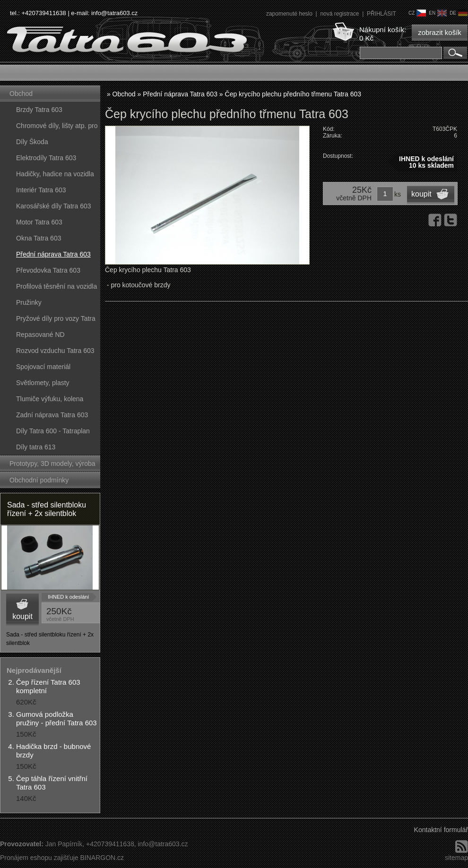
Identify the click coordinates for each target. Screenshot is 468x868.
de (459, 13)
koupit (22, 616)
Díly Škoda (32, 142)
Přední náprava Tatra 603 (53, 254)
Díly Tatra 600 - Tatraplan (53, 431)
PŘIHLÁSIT (381, 14)
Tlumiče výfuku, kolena (50, 399)
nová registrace (340, 14)
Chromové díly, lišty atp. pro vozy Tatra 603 (57, 128)
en (438, 13)
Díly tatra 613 (36, 447)
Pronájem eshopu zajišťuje (39, 858)
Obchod (21, 94)
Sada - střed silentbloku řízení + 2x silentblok (47, 509)
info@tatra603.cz (114, 13)
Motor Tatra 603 (39, 222)
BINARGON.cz (102, 858)
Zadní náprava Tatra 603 (52, 415)
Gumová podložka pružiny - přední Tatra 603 (56, 718)
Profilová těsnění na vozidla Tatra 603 (56, 288)
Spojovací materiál (43, 367)
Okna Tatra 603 (39, 238)
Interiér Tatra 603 (41, 190)
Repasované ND (40, 335)
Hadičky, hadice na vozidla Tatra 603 (55, 176)
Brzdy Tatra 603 (39, 110)
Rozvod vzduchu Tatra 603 (55, 351)
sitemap (456, 858)
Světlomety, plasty (43, 383)
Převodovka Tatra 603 (48, 270)
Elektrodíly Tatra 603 (46, 158)
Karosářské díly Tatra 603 (54, 206)
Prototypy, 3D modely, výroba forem (52, 466)
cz (417, 13)
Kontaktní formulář (441, 830)
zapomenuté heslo (290, 14)
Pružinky (29, 302)
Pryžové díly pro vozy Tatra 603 (56, 321)
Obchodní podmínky (39, 480)
